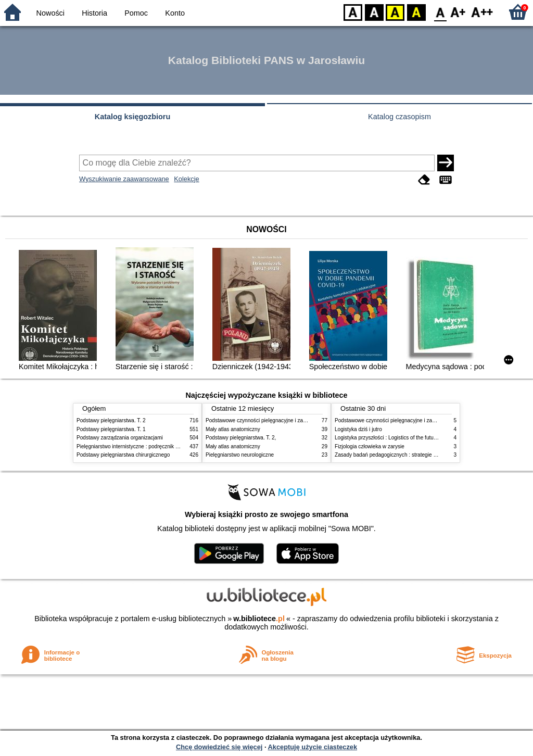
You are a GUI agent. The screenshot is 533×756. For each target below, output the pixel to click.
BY (416, 12)
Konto (175, 13)
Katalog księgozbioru (133, 117)
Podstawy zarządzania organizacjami (120, 438)
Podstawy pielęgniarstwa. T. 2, (241, 438)
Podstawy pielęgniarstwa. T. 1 (111, 429)
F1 (458, 12)
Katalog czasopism (399, 117)
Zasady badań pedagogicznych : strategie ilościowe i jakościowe (409, 455)
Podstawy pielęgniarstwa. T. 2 (111, 420)
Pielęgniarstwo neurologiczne (240, 455)
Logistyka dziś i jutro (358, 429)
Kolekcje (186, 179)
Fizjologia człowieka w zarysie (370, 446)
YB (395, 12)
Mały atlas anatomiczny (233, 429)
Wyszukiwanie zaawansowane (124, 179)
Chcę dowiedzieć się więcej (219, 747)
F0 (440, 12)
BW (374, 12)
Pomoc (136, 13)
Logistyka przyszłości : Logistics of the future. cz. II (394, 438)
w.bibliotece (259, 619)
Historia (94, 13)
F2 (482, 12)
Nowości (50, 13)
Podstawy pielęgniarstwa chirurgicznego (123, 455)
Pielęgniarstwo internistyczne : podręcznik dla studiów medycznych (154, 446)
